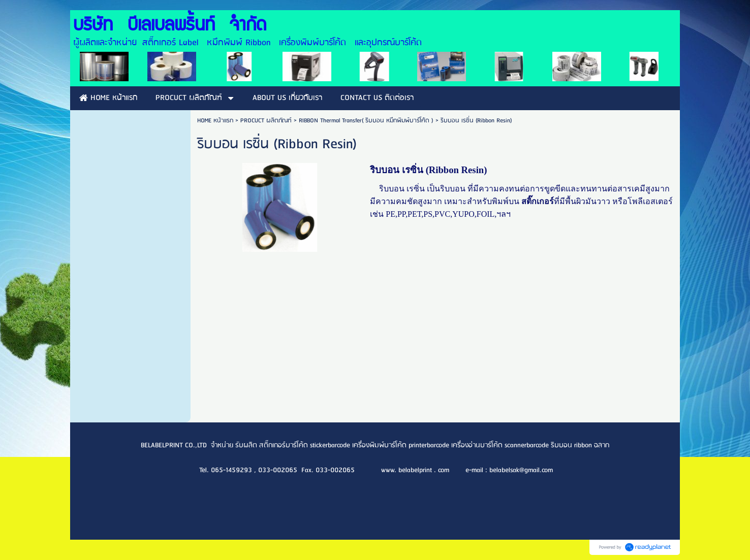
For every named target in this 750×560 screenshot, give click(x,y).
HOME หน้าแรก (215, 121)
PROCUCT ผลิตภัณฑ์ (266, 121)
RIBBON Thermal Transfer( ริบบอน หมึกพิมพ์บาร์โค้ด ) (367, 121)
